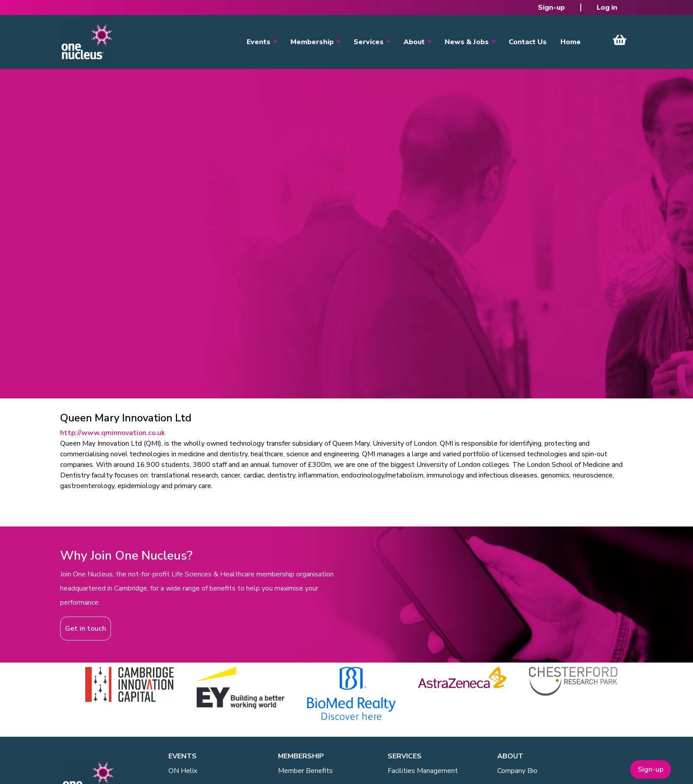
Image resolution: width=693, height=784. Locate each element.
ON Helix (183, 771)
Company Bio (517, 771)
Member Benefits (305, 771)
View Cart (620, 40)
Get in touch (86, 629)
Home (571, 42)
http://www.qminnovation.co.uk (112, 433)
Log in (607, 8)
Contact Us (528, 42)
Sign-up (551, 8)
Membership (312, 42)
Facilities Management (423, 771)
